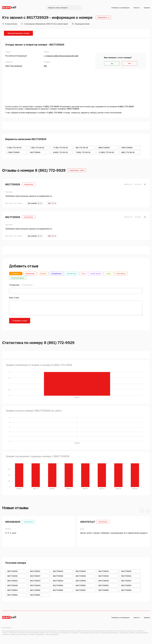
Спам (83, 273)
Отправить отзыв (20, 321)
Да (112, 63)
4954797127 (88, 522)
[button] (142, 511)
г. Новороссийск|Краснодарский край (61, 56)
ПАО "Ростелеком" (14, 66)
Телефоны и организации (120, 8)
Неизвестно (16, 273)
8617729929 (13, 184)
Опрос (109, 273)
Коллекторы (71, 273)
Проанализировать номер (18, 33)
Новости (137, 8)
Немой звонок (96, 273)
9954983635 (13, 522)
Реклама (43, 273)
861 (45, 66)
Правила (147, 8)
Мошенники (30, 273)
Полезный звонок (18, 278)
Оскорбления (56, 273)
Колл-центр (121, 273)
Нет (129, 63)
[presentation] (48, 322)
